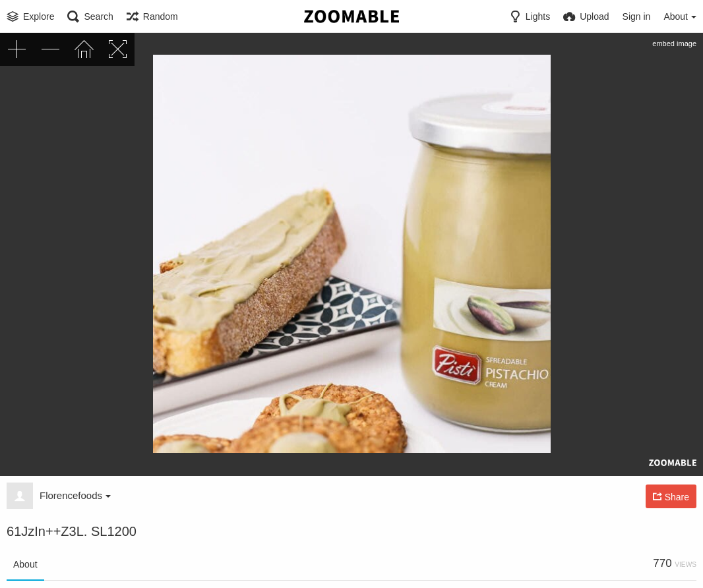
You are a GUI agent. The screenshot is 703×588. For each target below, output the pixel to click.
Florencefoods (75, 495)
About (25, 564)
